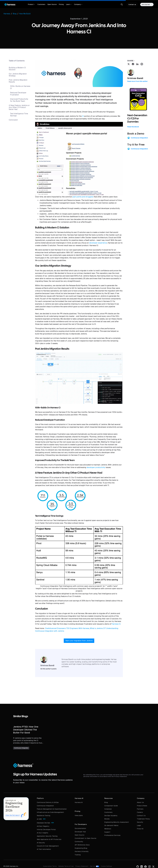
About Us (140, 802)
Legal (139, 825)
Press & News (142, 806)
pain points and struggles (83, 197)
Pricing (61, 4)
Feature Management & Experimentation (52, 809)
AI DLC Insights (43, 833)
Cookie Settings (106, 866)
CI (83, 116)
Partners (140, 809)
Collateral (108, 809)
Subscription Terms (50, 866)
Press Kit (140, 829)
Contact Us (141, 816)
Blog (106, 802)
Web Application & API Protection (49, 839)
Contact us (132, 4)
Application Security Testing (47, 836)
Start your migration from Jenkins (79, 641)
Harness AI (79, 802)
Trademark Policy (143, 819)
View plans (79, 815)
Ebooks (107, 819)
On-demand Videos (111, 825)
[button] (31, 4)
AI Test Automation (44, 849)
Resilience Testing (44, 816)
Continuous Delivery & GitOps (48, 802)
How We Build (25, 14)
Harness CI (116, 624)
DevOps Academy (111, 816)
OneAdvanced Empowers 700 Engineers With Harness (67, 628)
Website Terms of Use (66, 866)
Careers (140, 812)
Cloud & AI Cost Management (48, 846)
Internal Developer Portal (46, 829)
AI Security (41, 843)
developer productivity (96, 467)
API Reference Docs (82, 845)
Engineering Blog (81, 848)
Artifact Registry (43, 826)
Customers (41, 4)
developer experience (98, 243)
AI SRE (39, 819)
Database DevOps (44, 823)
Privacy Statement (82, 866)
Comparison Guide (111, 806)
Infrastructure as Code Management (50, 812)
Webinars (108, 829)
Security (140, 822)
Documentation (80, 828)
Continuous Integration (45, 806)
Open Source (52, 4)
